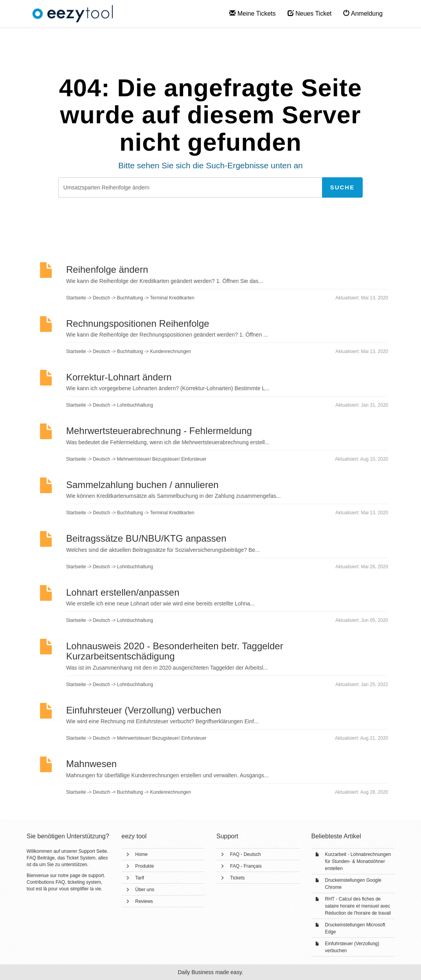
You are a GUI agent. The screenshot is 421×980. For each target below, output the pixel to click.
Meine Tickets (252, 14)
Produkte (145, 866)
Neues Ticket (310, 14)
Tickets (237, 878)
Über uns (145, 890)
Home (142, 854)
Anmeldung (363, 14)
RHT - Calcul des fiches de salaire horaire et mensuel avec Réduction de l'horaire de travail (358, 906)
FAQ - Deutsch (246, 854)
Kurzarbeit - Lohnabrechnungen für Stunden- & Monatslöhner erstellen (358, 861)
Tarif (140, 878)
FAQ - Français (246, 866)
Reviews (144, 901)
